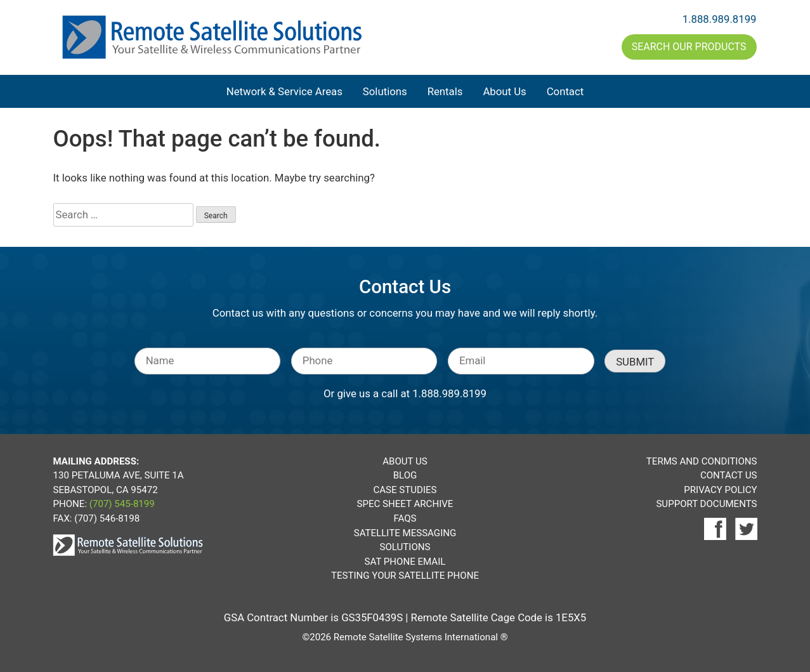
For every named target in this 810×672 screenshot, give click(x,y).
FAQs (405, 518)
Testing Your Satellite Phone (405, 576)
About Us (504, 91)
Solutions (385, 91)
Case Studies (405, 490)
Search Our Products (689, 47)
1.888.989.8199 (720, 19)
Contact (565, 91)
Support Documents (706, 504)
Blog (405, 475)
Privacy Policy (720, 490)
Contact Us (729, 475)
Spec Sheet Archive (405, 504)
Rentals (445, 91)
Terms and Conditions (702, 461)
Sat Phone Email (405, 562)
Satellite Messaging (405, 533)
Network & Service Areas (284, 91)
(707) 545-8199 (122, 504)
